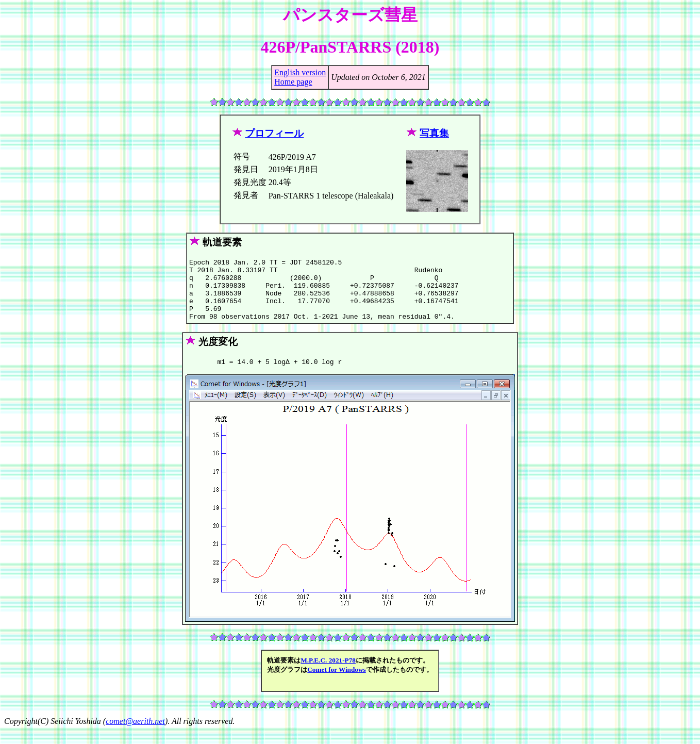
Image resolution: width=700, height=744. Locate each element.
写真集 (434, 133)
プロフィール (274, 133)
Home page (293, 82)
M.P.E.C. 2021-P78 (328, 674)
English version (300, 72)
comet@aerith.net (135, 735)
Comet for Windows (337, 683)
